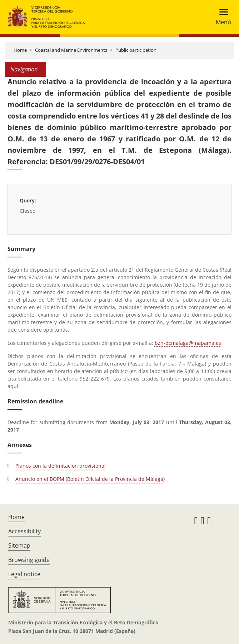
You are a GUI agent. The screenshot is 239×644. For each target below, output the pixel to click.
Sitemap (19, 545)
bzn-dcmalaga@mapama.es (188, 343)
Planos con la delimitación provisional (61, 466)
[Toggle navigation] (221, 17)
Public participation (136, 50)
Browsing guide (29, 560)
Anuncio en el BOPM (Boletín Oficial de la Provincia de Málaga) (90, 479)
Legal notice (24, 574)
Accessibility (24, 531)
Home (20, 50)
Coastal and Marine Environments (71, 50)
